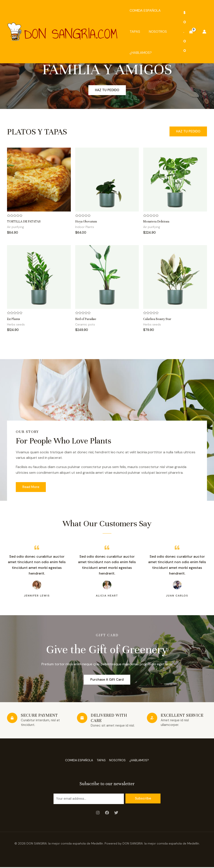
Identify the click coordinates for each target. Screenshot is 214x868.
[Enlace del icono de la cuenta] (204, 32)
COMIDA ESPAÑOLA (145, 10)
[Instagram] (98, 814)
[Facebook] (107, 814)
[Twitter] (116, 814)
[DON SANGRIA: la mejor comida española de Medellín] (62, 31)
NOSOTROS (158, 32)
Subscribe (143, 799)
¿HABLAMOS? (141, 53)
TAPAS (135, 32)
